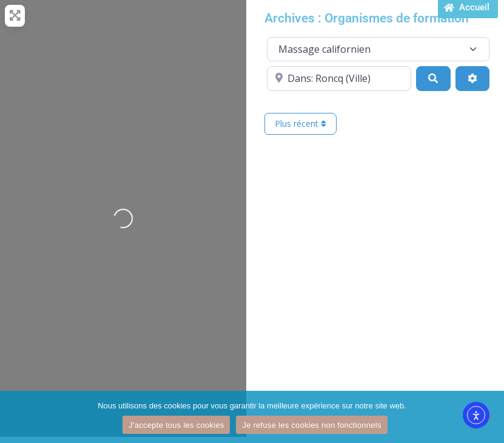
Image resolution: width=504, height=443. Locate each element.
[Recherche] (433, 78)
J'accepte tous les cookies (176, 425)
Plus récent (301, 123)
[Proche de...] (339, 78)
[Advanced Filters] (472, 78)
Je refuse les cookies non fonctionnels (311, 425)
